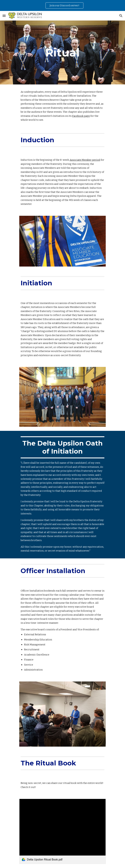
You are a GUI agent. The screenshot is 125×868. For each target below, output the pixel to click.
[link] (62, 831)
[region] (62, 5)
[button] (4, 16)
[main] (62, 52)
